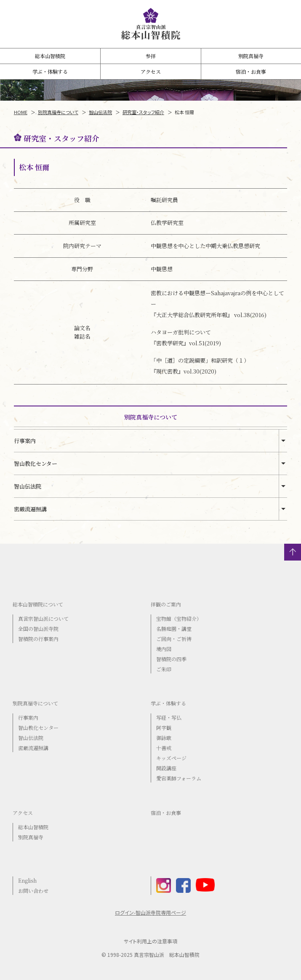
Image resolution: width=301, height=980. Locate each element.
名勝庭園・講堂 (174, 629)
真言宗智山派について (43, 618)
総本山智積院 (50, 56)
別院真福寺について (58, 112)
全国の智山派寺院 (38, 629)
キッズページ (171, 758)
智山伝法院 (100, 112)
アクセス (151, 71)
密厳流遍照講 (30, 509)
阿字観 (164, 728)
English (27, 880)
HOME (21, 112)
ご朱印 (164, 669)
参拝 (151, 56)
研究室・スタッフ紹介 (143, 112)
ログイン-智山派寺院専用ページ (150, 913)
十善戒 (164, 748)
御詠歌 (164, 738)
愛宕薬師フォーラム (179, 778)
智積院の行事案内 (38, 639)
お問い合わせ (33, 891)
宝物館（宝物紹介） (179, 618)
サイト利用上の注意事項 (150, 941)
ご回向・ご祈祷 (174, 639)
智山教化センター (36, 463)
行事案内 (25, 441)
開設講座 (166, 768)
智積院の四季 (171, 659)
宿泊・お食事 (251, 71)
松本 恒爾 (184, 112)
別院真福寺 (251, 56)
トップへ (293, 552)
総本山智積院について (38, 604)
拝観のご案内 (166, 604)
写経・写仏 (169, 717)
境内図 (164, 649)
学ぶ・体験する (50, 71)
